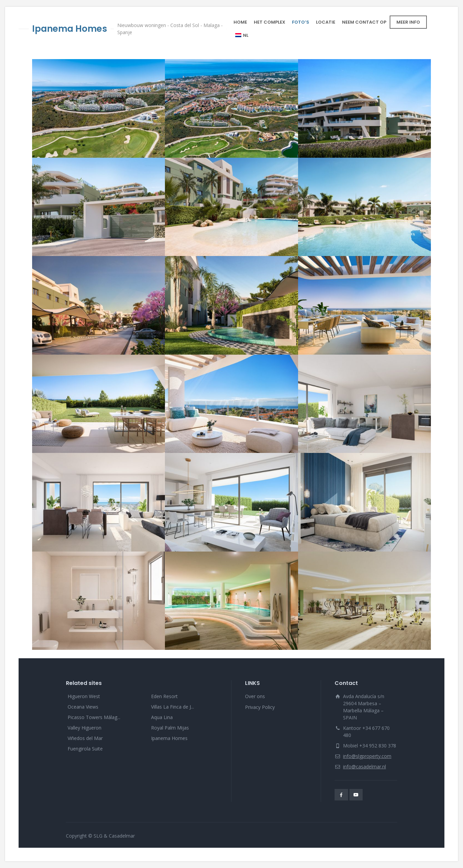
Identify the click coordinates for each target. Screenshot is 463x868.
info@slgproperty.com (367, 756)
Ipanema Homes (169, 738)
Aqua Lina (162, 717)
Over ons (255, 696)
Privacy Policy (260, 707)
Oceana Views (83, 707)
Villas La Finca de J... (173, 707)
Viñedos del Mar (85, 738)
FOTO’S (301, 22)
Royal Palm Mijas (170, 728)
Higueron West (84, 696)
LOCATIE (326, 22)
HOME (240, 22)
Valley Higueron (84, 728)
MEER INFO (408, 22)
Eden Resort (164, 696)
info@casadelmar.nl (364, 767)
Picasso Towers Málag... (94, 717)
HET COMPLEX (270, 22)
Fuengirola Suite (85, 749)
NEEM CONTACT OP (364, 22)
